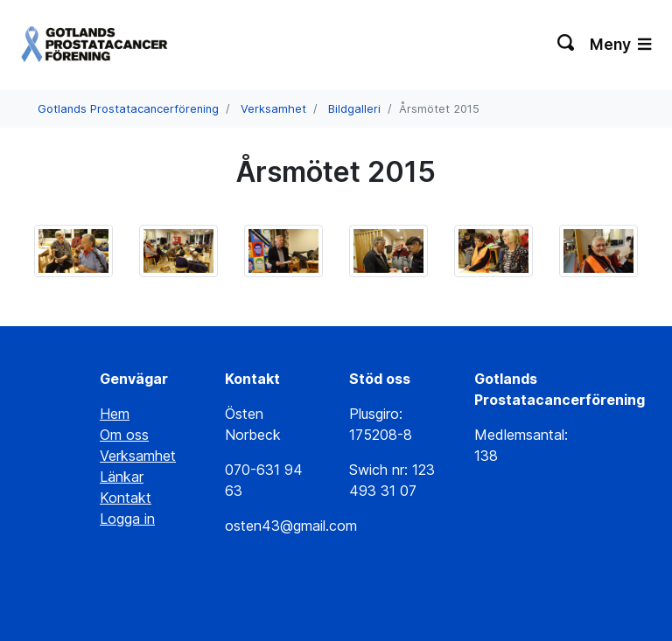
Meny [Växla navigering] (620, 44)
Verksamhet (273, 109)
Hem (115, 414)
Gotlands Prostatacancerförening (128, 109)
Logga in (127, 519)
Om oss (124, 435)
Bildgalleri (354, 109)
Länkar (122, 477)
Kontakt (126, 498)
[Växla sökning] (567, 45)
